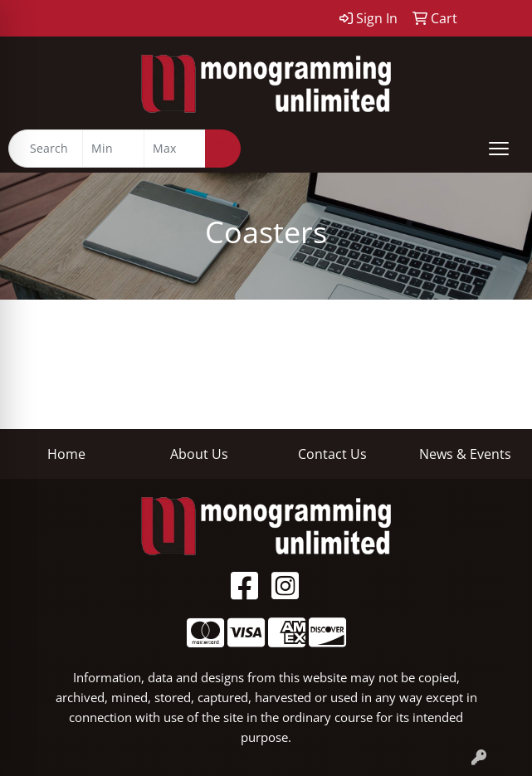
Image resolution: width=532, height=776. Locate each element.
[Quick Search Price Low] (113, 149)
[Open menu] (499, 149)
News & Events (465, 454)
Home (66, 454)
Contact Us (332, 454)
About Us (199, 454)
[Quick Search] (46, 149)
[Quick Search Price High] (175, 149)
